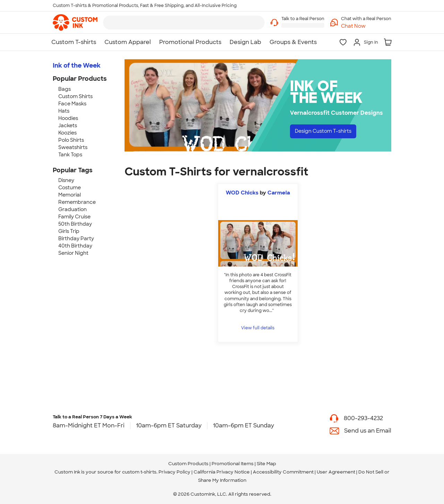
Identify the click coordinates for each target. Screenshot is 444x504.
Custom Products (188, 464)
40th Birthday (75, 246)
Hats (64, 111)
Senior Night (73, 253)
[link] (75, 23)
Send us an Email (368, 431)
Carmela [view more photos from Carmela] (279, 193)
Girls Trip (69, 231)
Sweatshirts (73, 147)
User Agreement (336, 472)
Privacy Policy (174, 472)
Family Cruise (74, 217)
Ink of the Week (77, 66)
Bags (65, 89)
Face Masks (72, 104)
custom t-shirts (139, 472)
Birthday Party (76, 238)
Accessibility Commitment (283, 472)
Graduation (72, 209)
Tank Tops (70, 155)
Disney (66, 180)
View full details (258, 328)
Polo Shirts (71, 140)
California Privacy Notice (222, 472)
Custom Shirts (75, 96)
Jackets (68, 125)
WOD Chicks (242, 193)
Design (328, 132)
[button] (366, 26)
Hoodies (68, 118)
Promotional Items (233, 464)
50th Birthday (75, 224)
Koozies (67, 133)
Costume (70, 188)
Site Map (266, 464)
